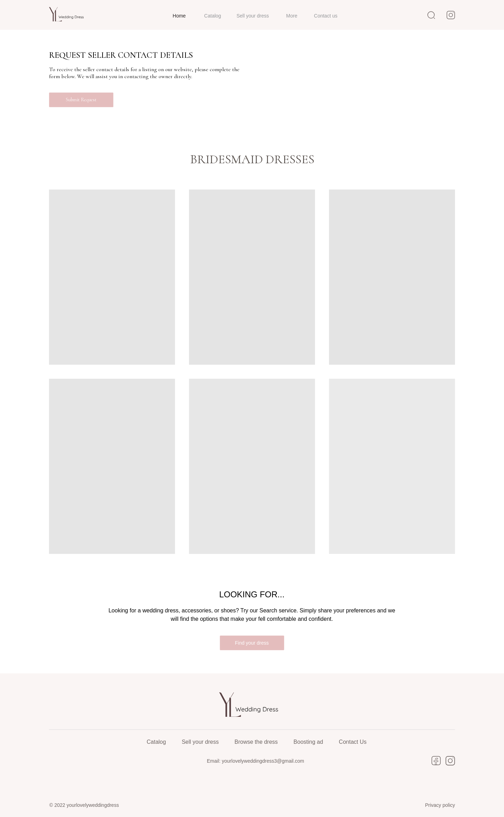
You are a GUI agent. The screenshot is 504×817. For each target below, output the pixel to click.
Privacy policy (440, 805)
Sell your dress (200, 742)
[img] (68, 14)
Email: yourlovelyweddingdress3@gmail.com (255, 761)
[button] (81, 100)
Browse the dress (256, 742)
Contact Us (353, 742)
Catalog (156, 742)
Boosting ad (309, 742)
